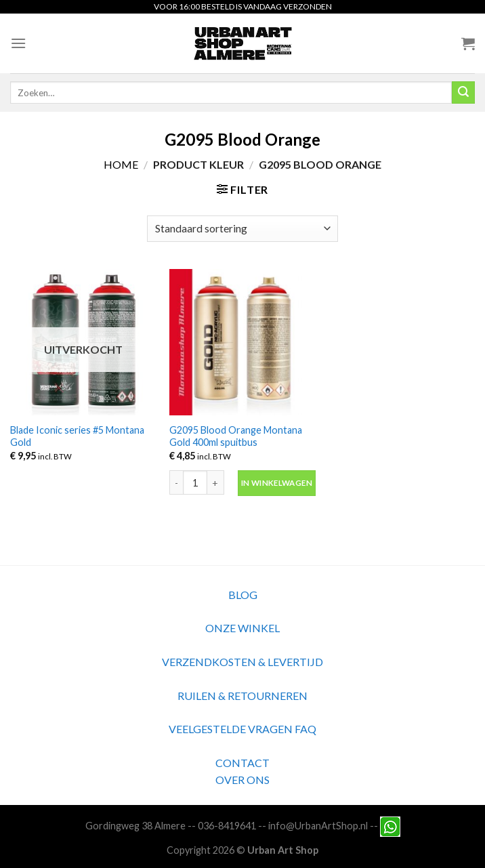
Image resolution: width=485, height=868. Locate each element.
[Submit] (463, 93)
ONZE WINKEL (242, 628)
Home (121, 164)
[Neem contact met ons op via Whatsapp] (390, 826)
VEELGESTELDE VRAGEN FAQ (242, 729)
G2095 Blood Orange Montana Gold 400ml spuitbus (236, 436)
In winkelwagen (277, 483)
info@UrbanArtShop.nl (318, 826)
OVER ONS (242, 780)
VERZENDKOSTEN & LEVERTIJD (242, 662)
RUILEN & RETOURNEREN (242, 696)
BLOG (243, 595)
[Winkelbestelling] (242, 229)
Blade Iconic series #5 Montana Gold (77, 436)
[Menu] (18, 43)
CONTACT (242, 763)
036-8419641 (227, 826)
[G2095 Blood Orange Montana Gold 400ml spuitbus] (242, 342)
